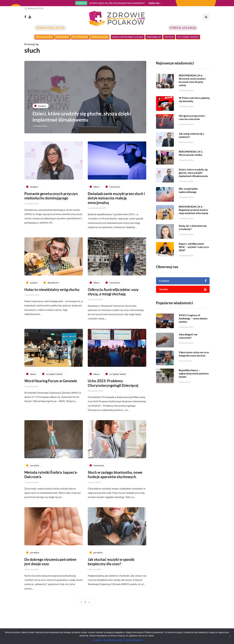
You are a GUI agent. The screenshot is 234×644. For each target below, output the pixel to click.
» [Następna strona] (89, 602)
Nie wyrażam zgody (113, 640)
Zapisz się (154, 3)
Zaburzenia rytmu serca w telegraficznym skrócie (194, 370)
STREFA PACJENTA (50, 28)
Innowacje (154, 37)
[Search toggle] (206, 17)
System (169, 37)
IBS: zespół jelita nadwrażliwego (188, 206)
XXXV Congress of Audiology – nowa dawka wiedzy (193, 334)
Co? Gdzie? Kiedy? (188, 37)
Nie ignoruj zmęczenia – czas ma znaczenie (192, 133)
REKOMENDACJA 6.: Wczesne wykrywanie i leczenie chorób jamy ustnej (192, 80)
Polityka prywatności (133, 640)
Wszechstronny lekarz (128, 37)
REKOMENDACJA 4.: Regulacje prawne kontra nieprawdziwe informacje (194, 226)
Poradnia (62, 37)
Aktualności (44, 37)
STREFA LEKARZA (183, 28)
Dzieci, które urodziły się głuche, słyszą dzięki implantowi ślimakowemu (82, 117)
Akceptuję (97, 640)
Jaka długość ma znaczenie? (188, 352)
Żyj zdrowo (80, 37)
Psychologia (100, 37)
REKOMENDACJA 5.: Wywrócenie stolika (191, 169)
